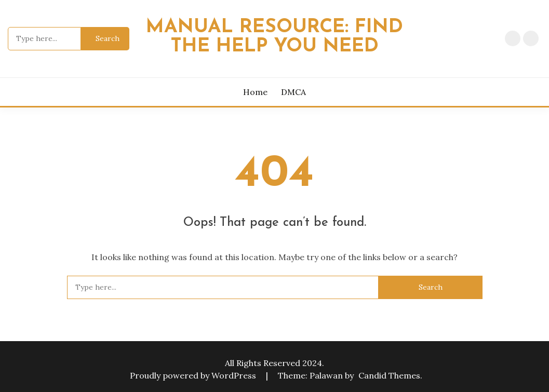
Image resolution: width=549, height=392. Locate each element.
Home (513, 38)
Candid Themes (389, 375)
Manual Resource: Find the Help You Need (274, 37)
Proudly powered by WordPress (194, 375)
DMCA (531, 38)
